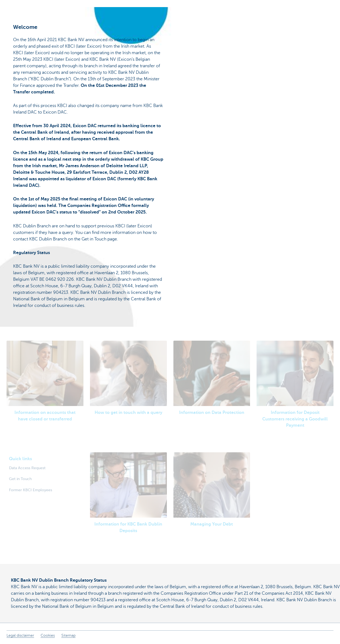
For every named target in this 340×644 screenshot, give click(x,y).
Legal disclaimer (20, 635)
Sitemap (68, 635)
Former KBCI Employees (31, 490)
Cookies (48, 635)
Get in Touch (20, 479)
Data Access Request (27, 468)
